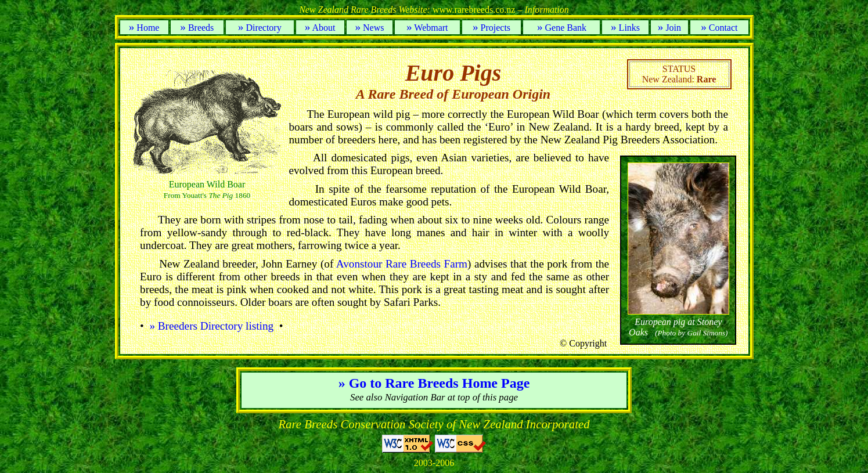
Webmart (427, 28)
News (369, 28)
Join (669, 28)
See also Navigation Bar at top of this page (434, 397)
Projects (491, 28)
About (320, 28)
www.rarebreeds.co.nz (434, 10)
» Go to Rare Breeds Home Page (434, 383)
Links (625, 28)
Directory (260, 28)
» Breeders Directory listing (212, 326)
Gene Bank (562, 28)
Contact (719, 28)
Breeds (197, 28)
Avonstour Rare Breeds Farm (402, 264)
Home (144, 28)
